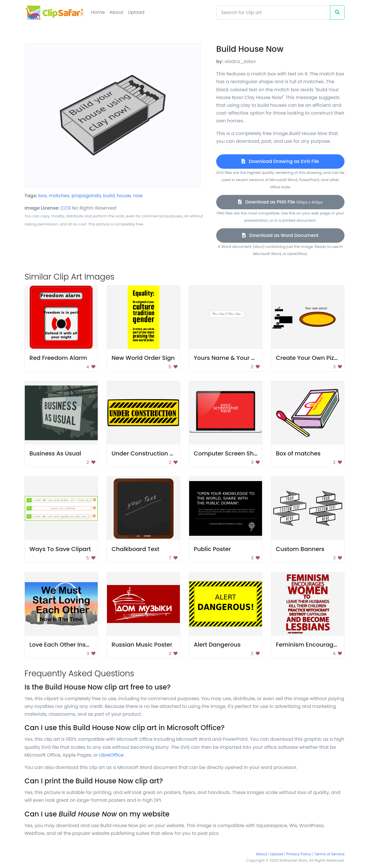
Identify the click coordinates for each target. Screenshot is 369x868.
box (43, 196)
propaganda (86, 196)
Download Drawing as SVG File (280, 161)
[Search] (273, 12)
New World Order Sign (143, 358)
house (124, 196)
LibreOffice (111, 755)
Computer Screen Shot (227, 453)
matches (59, 196)
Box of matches (298, 453)
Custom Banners (300, 549)
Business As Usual (55, 453)
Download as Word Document (280, 235)
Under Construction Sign (147, 453)
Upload (136, 12)
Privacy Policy (299, 854)
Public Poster (212, 549)
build (109, 196)
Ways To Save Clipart (60, 549)
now (138, 196)
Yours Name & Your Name (231, 358)
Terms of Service (329, 854)
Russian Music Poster (142, 645)
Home (98, 12)
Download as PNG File (280, 202)
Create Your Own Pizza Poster (318, 358)
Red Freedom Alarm (58, 358)
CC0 (66, 208)
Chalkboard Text (135, 549)
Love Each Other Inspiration (69, 645)
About (116, 12)
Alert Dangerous (217, 645)
